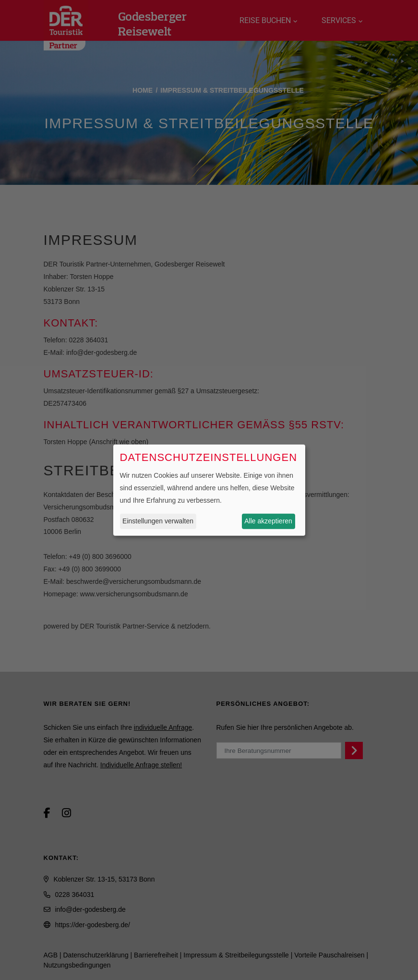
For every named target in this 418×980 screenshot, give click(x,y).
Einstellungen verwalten (158, 521)
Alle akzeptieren (268, 521)
